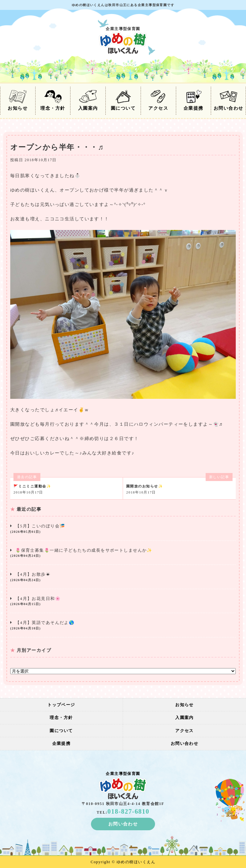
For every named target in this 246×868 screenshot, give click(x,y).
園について (123, 100)
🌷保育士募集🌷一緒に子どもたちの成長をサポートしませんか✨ (123, 553)
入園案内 (88, 100)
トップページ (61, 705)
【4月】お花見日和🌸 (123, 601)
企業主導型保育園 (123, 40)
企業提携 (193, 100)
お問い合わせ (229, 100)
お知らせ (18, 100)
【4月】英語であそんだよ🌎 (123, 625)
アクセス (158, 100)
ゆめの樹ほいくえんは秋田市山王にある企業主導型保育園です (123, 5)
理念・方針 (53, 100)
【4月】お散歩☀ (123, 577)
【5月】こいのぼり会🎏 (123, 529)
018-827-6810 (129, 811)
